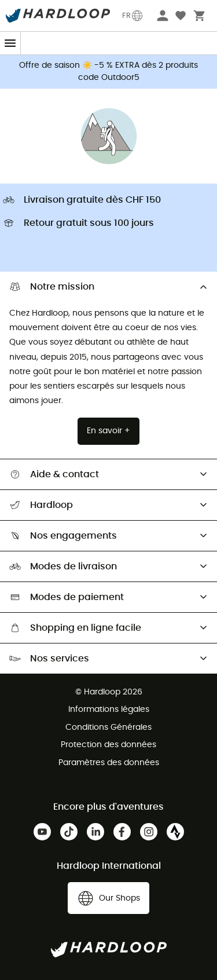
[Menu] (10, 43)
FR (133, 16)
